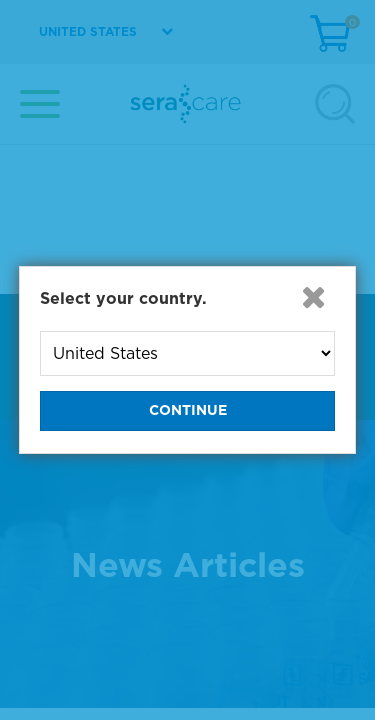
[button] (313, 297)
